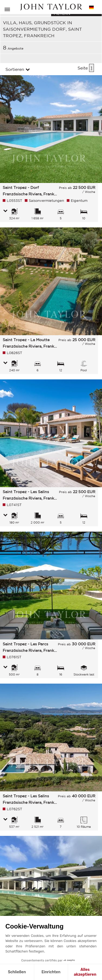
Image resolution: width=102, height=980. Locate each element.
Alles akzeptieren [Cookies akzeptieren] (85, 972)
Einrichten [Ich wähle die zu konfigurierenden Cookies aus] (51, 972)
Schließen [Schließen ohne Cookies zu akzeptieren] (17, 972)
